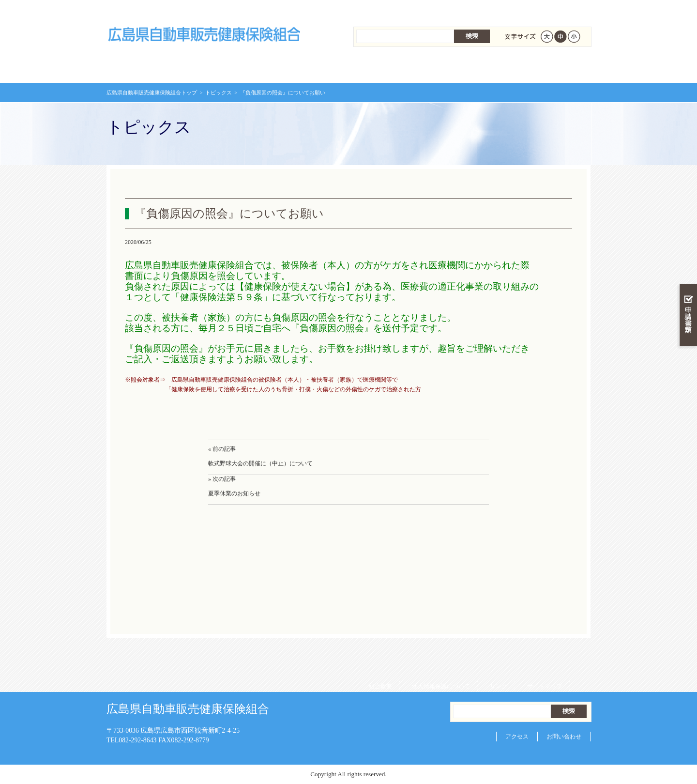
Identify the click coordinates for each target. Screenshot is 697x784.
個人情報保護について (438, 10)
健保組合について (550, 68)
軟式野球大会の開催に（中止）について (260, 463)
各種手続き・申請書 (470, 68)
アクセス (517, 737)
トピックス (219, 92)
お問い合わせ (564, 737)
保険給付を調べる (309, 68)
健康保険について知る (228, 68)
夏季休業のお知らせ (234, 493)
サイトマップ (541, 10)
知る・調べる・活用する (687, 226)
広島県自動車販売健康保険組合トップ (152, 92)
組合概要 (377, 10)
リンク (495, 10)
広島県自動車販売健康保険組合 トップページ (147, 68)
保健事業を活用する (389, 68)
